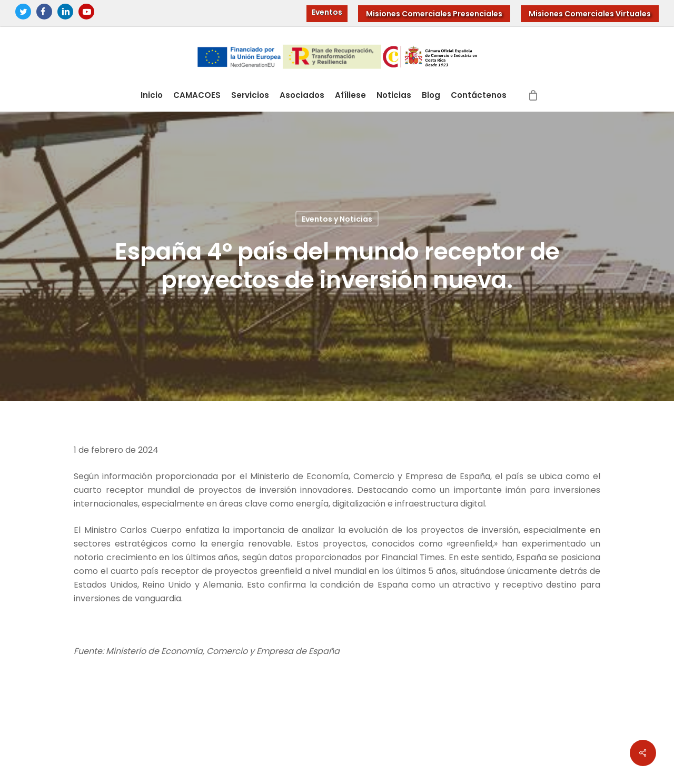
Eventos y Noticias (337, 219)
